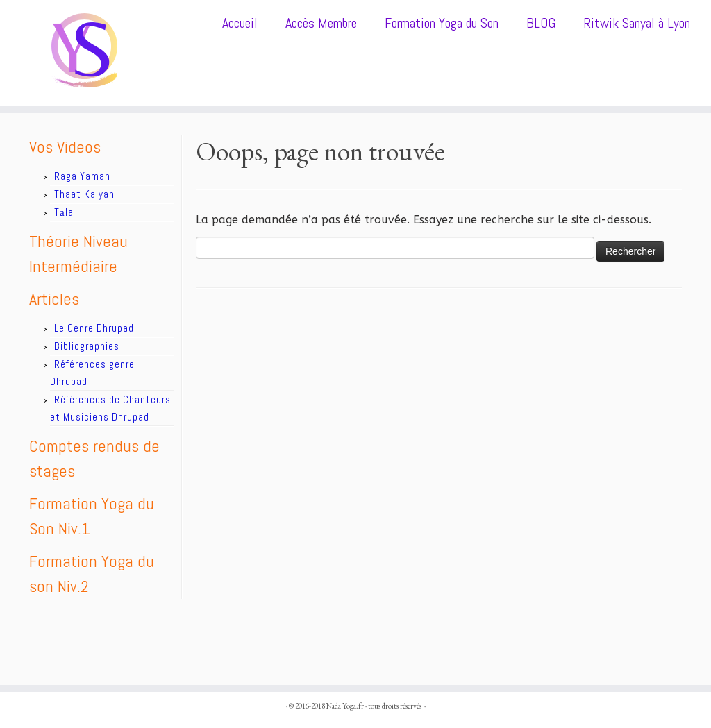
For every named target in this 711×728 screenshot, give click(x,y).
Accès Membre (321, 23)
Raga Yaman (82, 176)
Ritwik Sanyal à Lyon (637, 23)
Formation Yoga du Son (442, 23)
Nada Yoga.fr (345, 706)
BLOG (541, 23)
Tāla (64, 212)
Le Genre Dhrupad (94, 328)
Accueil (240, 23)
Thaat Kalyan (84, 194)
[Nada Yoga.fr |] (83, 53)
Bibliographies (87, 346)
